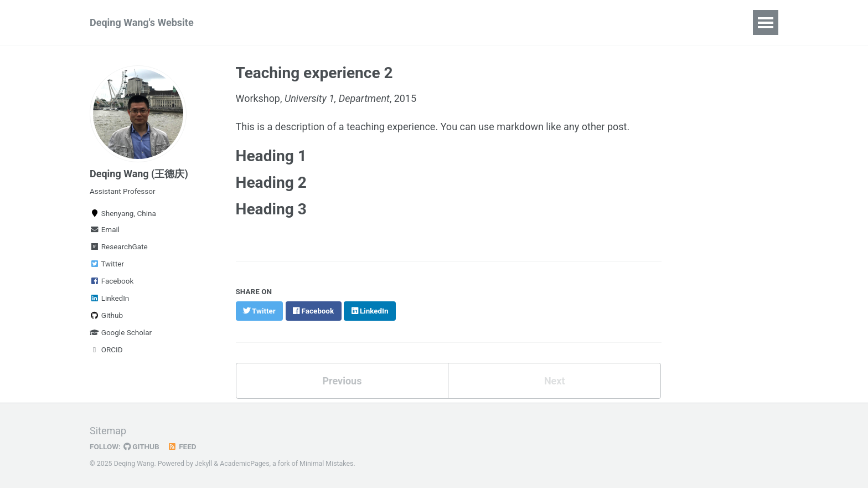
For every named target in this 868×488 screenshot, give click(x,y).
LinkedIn (109, 298)
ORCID (106, 350)
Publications (308, 22)
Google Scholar (121, 332)
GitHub (141, 445)
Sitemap (108, 430)
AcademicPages (244, 463)
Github (106, 315)
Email (105, 229)
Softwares (377, 22)
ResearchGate (119, 246)
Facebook (112, 281)
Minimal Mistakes (326, 463)
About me (518, 22)
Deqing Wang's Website (142, 22)
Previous (342, 380)
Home (247, 22)
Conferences (448, 22)
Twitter (107, 264)
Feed (182, 445)
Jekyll (204, 463)
